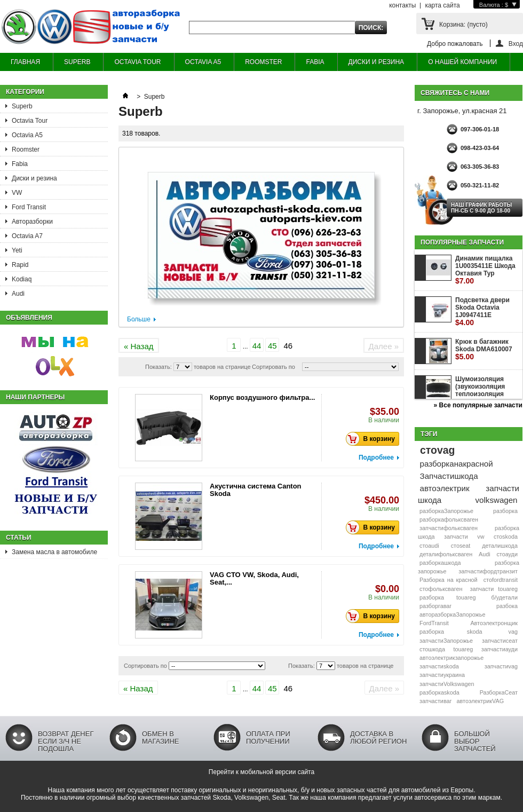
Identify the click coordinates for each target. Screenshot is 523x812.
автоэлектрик (445, 488)
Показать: (159, 367)
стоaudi (429, 546)
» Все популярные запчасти (478, 405)
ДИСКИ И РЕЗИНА (377, 62)
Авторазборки (32, 222)
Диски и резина (34, 178)
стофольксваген (441, 589)
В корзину (373, 439)
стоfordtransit (501, 580)
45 (272, 346)
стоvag (437, 450)
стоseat (461, 546)
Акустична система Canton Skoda (256, 490)
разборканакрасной (457, 464)
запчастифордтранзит (488, 571)
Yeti (17, 250)
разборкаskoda (439, 692)
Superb (22, 106)
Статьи (19, 538)
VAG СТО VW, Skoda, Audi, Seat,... (254, 578)
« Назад (139, 346)
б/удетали (505, 597)
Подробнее (376, 458)
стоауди (507, 554)
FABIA (315, 62)
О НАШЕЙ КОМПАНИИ (462, 62)
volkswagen (497, 500)
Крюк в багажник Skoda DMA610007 (484, 349)
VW (17, 193)
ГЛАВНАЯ (25, 62)
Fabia (20, 164)
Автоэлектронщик (494, 623)
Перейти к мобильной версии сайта (261, 772)
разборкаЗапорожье (446, 511)
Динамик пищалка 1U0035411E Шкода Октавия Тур (485, 270)
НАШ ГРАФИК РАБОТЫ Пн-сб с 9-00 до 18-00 (481, 208)
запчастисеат (500, 641)
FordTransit (434, 623)
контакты (402, 5)
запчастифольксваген (449, 528)
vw (481, 537)
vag (513, 632)
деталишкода (500, 546)
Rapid (20, 265)
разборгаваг (435, 606)
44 (257, 346)
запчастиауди (500, 649)
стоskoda (506, 537)
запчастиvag (501, 666)
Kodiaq (22, 279)
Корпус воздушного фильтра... (262, 397)
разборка (505, 511)
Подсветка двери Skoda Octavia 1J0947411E (482, 312)
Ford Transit (29, 207)
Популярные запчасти (462, 242)
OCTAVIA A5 (203, 62)
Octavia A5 (27, 135)
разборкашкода (440, 563)
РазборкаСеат (499, 692)
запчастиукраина (442, 675)
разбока (507, 606)
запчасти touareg (494, 589)
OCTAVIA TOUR (137, 62)
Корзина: (463, 25)
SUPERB (77, 62)
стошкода (432, 649)
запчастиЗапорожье (446, 641)
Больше (139, 319)
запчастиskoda (439, 666)
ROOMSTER (263, 62)
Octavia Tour (30, 121)
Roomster (26, 149)
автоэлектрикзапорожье (451, 658)
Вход (516, 44)
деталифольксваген (446, 554)
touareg (463, 649)
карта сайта (442, 5)
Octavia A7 (27, 236)
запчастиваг (435, 701)
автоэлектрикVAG (480, 701)
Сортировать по (274, 367)
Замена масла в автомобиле (54, 552)
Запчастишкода (449, 476)
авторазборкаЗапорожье (452, 614)
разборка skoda (451, 632)
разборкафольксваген (449, 519)
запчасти (456, 537)
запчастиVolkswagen (447, 684)
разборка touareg (447, 597)
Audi (18, 294)
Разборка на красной (449, 580)
